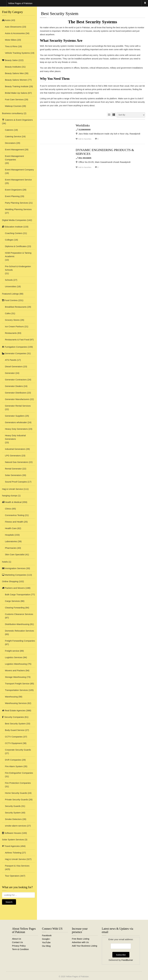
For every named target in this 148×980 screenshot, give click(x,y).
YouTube (46, 942)
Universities (11, 286)
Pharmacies (11, 548)
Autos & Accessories (15, 33)
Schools (9, 280)
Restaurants (11, 333)
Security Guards (13, 806)
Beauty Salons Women (16, 80)
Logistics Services (14, 657)
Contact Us (17, 942)
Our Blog (46, 946)
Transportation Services (16, 690)
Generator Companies (14, 353)
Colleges (9, 240)
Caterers (9, 130)
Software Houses (12, 833)
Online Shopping (10, 581)
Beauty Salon (10, 60)
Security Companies (13, 717)
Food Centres (10, 300)
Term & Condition (20, 949)
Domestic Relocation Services (19, 631)
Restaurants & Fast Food (17, 340)
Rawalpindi (145, 3)
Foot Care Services (14, 99)
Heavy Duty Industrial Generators (15, 437)
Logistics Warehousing (16, 664)
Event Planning (12, 196)
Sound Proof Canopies (16, 482)
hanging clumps (10, 496)
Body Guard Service (15, 730)
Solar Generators (13, 475)
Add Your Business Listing (84, 946)
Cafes (8, 313)
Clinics (8, 509)
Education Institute (12, 227)
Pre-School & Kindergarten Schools (18, 268)
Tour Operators (12, 876)
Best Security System (15, 724)
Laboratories (11, 541)
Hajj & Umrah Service (12, 489)
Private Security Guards (16, 799)
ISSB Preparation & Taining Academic (18, 255)
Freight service (12, 651)
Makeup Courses (13, 106)
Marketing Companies (14, 575)
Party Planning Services (17, 203)
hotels (5, 562)
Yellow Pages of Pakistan (77, 977)
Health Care (11, 528)
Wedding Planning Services (18, 209)
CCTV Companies (14, 737)
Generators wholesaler (16, 422)
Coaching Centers (14, 233)
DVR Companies (13, 760)
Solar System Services (13, 840)
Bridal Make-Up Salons (16, 93)
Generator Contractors (16, 380)
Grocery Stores (12, 320)
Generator (10, 373)
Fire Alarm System (14, 766)
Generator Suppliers (15, 416)
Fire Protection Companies (18, 783)
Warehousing (11, 697)
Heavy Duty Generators (16, 429)
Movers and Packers (15, 670)
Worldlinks (83, 125)
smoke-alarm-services (16, 826)
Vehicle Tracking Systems (17, 53)
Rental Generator (13, 469)
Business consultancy (13, 113)
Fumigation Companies (15, 347)
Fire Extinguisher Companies (19, 773)
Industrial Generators (15, 449)
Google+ (46, 939)
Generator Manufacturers (17, 399)
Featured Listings (10, 294)
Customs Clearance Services (19, 614)
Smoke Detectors (13, 819)
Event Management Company (19, 170)
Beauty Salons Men (14, 73)
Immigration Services (14, 568)
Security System (13, 813)
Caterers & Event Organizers (17, 120)
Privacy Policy (19, 946)
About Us (17, 939)
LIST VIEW (114, 115)
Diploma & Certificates (16, 246)
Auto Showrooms (13, 27)
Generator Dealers (14, 386)
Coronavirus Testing (15, 515)
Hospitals (9, 535)
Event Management (14, 150)
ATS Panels (11, 360)
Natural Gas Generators (17, 462)
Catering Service (13, 136)
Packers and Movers (13, 588)
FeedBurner (127, 960)
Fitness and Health (14, 522)
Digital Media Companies (14, 220)
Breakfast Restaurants (16, 307)
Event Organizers (13, 190)
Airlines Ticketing (13, 853)
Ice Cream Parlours (14, 326)
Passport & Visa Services (17, 866)
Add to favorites (85, 139)
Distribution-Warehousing (17, 624)
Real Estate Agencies (14, 710)
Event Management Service (18, 180)
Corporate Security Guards (18, 750)
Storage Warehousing (15, 677)
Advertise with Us (80, 942)
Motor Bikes (11, 40)
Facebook (47, 935)
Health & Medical (12, 502)
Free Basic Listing (81, 939)
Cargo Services (12, 601)
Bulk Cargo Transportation (18, 594)
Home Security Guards (16, 793)
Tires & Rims (11, 46)
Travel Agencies (11, 846)
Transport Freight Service (17, 684)
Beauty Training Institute (17, 86)
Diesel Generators (14, 366)
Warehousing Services (16, 703)
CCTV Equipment (13, 743)
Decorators (10, 143)
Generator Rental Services (18, 406)
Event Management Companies (14, 158)
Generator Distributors (16, 393)
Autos (6, 20)
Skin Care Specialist (15, 554)
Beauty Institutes (13, 67)
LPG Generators (13, 456)
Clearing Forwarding (15, 608)
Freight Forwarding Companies (20, 641)
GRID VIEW (109, 115)
